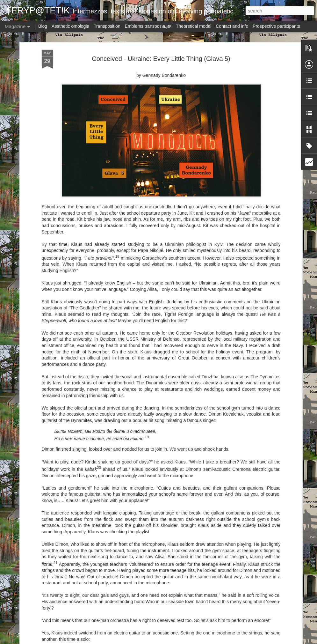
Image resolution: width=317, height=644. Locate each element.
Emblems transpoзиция (148, 26)
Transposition (107, 26)
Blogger (191, 640)
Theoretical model (194, 26)
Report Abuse (209, 640)
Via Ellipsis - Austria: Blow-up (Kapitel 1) (144, 564)
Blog (43, 26)
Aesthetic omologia (70, 26)
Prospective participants (276, 26)
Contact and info (232, 26)
